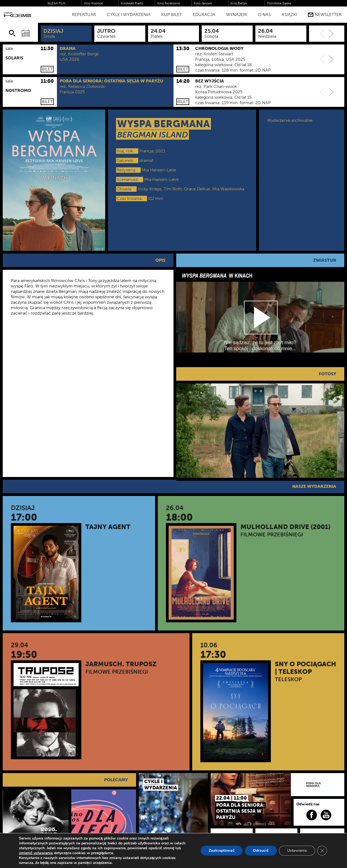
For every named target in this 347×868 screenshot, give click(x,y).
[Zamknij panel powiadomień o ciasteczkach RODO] (322, 851)
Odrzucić (261, 851)
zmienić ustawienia (36, 853)
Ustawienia (297, 851)
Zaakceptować (222, 851)
